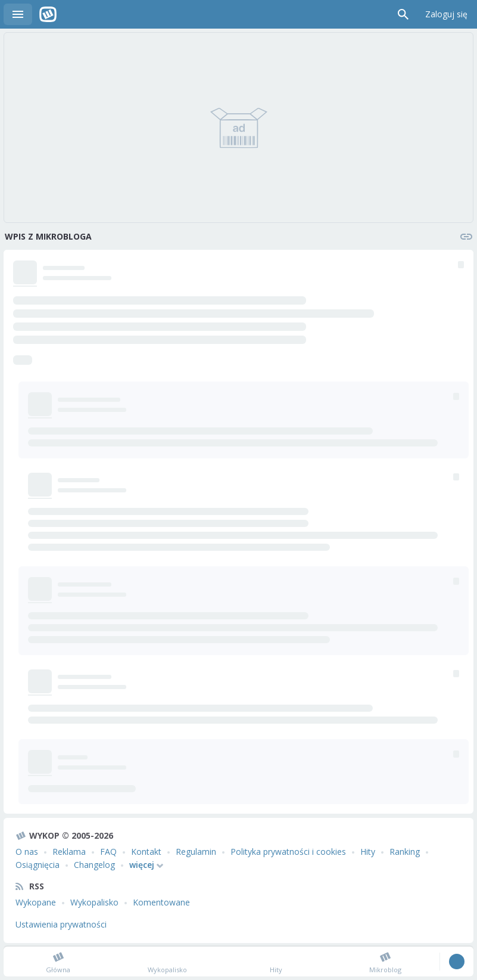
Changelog (94, 865)
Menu (18, 14)
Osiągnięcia (38, 865)
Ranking (405, 852)
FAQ (108, 852)
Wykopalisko (94, 902)
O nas (27, 852)
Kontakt (146, 852)
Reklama (69, 852)
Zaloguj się (446, 14)
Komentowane (161, 902)
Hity (368, 852)
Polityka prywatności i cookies (288, 852)
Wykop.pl (48, 14)
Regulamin (196, 852)
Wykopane (36, 902)
